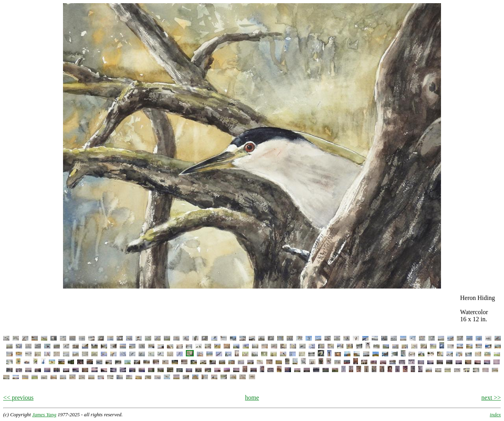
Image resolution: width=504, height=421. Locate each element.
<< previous (18, 398)
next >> (491, 398)
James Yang (44, 414)
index (495, 414)
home (252, 398)
